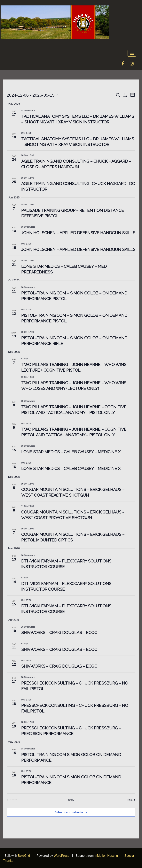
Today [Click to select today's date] (71, 800)
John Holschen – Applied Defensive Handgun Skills (78, 233)
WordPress (62, 856)
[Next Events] (131, 800)
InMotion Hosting (106, 856)
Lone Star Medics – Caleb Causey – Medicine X (71, 452)
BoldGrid (24, 856)
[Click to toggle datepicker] (32, 95)
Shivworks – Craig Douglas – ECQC (59, 633)
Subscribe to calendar (69, 812)
